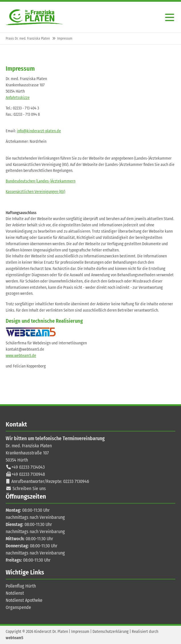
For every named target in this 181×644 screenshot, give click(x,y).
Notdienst (15, 593)
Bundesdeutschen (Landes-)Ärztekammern (41, 181)
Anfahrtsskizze (18, 98)
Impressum (80, 632)
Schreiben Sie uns (29, 488)
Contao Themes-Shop (34, 17)
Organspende (18, 607)
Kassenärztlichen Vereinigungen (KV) (35, 192)
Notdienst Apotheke (24, 600)
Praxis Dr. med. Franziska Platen (28, 38)
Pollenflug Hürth (21, 586)
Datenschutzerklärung (111, 632)
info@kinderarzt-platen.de (39, 131)
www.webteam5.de (21, 356)
